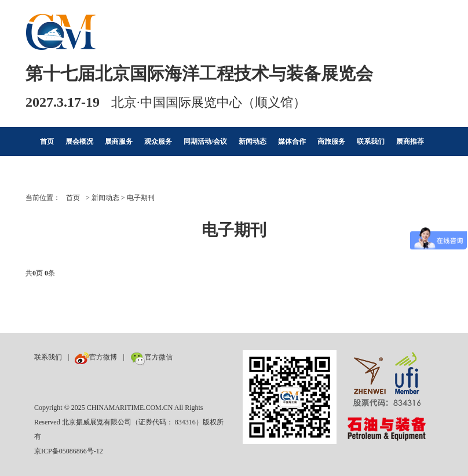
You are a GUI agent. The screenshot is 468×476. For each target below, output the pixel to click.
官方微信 (151, 357)
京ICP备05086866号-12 (69, 451)
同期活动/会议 (205, 141)
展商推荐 (410, 141)
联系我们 (371, 141)
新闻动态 (253, 141)
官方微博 (96, 357)
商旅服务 (331, 141)
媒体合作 (292, 141)
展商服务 (119, 141)
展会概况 (79, 141)
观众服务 (158, 141)
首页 (47, 141)
